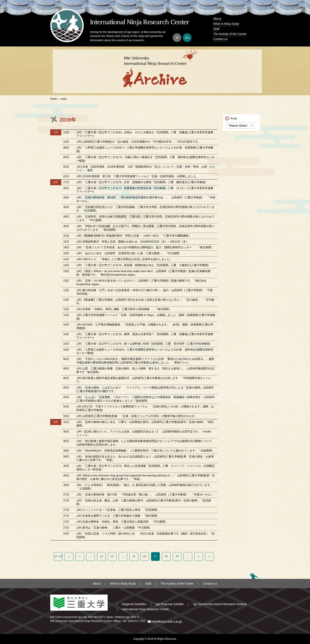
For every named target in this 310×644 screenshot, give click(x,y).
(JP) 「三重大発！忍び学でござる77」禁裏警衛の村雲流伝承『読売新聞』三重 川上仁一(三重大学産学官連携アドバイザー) (145, 190)
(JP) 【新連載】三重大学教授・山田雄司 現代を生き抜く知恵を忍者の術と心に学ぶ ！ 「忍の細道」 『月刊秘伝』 (145, 302)
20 (112, 556)
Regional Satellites (134, 604)
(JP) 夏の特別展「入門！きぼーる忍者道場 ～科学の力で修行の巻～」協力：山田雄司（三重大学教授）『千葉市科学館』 (145, 292)
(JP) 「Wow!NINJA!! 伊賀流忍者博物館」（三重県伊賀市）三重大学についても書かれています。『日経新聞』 (146, 451)
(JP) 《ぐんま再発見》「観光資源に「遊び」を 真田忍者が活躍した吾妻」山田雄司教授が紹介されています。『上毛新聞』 (145, 487)
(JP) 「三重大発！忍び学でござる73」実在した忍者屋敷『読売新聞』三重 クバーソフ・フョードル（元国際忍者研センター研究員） (146, 468)
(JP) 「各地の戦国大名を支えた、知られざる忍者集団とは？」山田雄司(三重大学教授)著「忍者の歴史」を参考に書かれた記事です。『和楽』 (145, 458)
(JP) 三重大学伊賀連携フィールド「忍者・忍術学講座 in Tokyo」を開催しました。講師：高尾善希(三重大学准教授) (146, 317)
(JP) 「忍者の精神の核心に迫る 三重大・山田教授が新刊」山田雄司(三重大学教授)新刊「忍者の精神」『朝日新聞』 (145, 424)
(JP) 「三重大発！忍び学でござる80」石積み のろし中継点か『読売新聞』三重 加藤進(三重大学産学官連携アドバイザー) (145, 134)
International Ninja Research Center (145, 609)
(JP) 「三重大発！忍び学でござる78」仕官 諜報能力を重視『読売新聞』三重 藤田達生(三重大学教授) (141, 182)
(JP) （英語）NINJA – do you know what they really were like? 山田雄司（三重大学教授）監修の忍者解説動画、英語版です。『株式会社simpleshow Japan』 (144, 273)
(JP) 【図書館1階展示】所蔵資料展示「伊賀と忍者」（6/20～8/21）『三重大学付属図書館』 (134, 236)
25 (134, 556)
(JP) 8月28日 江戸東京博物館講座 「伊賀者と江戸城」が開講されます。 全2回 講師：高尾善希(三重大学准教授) (145, 326)
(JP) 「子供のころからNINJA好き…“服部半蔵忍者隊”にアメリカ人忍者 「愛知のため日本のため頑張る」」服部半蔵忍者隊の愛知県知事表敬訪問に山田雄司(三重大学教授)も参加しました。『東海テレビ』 (145, 361)
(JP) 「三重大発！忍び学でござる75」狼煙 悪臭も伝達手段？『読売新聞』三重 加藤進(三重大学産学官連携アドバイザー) (145, 336)
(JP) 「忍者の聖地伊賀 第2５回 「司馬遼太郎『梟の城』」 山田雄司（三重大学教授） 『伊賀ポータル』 (145, 495)
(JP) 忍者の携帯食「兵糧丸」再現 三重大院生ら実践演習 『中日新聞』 (122, 522)
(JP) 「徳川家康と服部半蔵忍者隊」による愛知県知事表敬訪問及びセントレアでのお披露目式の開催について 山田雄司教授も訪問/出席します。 (145, 443)
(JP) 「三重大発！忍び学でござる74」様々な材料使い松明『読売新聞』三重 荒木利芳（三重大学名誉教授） (145, 344)
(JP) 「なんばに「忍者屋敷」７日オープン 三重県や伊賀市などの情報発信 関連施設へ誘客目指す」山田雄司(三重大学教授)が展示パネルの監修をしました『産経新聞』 (145, 399)
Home (54, 99)
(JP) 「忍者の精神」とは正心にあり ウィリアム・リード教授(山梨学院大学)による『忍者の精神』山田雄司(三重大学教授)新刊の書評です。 (145, 389)
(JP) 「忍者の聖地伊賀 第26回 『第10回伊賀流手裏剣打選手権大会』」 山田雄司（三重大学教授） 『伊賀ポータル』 (146, 199)
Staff (216, 29)
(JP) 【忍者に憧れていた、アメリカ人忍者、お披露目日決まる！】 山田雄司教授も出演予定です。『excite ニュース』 (145, 433)
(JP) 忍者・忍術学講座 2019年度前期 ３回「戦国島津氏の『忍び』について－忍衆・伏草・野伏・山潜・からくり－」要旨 (146, 168)
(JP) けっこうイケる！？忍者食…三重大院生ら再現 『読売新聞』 (118, 510)
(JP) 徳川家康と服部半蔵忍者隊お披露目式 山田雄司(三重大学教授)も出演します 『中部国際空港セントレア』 (144, 380)
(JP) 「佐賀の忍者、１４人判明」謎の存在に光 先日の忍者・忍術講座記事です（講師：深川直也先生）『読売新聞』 (145, 535)
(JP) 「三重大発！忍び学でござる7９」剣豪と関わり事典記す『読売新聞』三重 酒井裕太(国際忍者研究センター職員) (145, 159)
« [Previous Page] (80, 556)
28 (166, 556)
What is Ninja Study (226, 24)
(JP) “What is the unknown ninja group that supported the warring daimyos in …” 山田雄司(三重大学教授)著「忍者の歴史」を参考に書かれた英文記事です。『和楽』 (146, 477)
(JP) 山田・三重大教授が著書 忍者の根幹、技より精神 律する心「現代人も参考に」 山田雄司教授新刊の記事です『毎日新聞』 (145, 370)
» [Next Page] (199, 556)
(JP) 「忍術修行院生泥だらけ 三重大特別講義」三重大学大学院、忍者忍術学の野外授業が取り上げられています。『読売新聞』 (145, 209)
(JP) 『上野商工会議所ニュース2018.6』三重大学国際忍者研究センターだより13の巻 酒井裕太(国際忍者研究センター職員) (145, 351)
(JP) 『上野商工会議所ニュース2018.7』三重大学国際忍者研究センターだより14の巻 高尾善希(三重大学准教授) (145, 149)
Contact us (220, 39)
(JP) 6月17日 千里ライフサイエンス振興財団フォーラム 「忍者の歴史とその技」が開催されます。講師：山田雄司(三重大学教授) (145, 408)
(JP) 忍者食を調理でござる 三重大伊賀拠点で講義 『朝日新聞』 (118, 516)
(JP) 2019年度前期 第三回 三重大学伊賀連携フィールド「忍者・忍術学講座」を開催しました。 (138, 176)
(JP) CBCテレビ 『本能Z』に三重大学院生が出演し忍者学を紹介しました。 (125, 259)
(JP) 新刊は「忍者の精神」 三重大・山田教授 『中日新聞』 (114, 528)
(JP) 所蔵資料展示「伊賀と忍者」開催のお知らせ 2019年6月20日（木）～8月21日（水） (133, 242)
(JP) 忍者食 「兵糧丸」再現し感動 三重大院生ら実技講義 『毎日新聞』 (124, 309)
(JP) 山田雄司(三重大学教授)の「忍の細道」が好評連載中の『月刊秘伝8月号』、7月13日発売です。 (139, 142)
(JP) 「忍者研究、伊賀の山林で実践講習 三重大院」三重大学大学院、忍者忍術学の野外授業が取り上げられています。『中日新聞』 (145, 218)
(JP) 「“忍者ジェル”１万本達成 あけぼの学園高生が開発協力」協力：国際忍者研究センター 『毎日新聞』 (145, 247)
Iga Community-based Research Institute (220, 604)
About (217, 19)
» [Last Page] (209, 556)
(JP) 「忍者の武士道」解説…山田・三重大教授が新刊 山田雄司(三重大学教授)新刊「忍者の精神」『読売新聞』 (144, 502)
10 (101, 556)
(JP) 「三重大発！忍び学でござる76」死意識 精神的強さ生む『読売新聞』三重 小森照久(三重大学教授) (143, 265)
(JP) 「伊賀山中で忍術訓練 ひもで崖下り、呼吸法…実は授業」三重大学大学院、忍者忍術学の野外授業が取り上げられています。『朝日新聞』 (145, 228)
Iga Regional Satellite (170, 604)
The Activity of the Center (230, 34)
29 (177, 556)
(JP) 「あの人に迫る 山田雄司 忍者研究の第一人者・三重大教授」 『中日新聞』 (129, 253)
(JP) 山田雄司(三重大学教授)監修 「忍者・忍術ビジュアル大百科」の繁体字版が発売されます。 (137, 416)
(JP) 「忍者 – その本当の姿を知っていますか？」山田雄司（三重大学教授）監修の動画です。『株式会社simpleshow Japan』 (142, 282)
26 (145, 556)
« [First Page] (69, 556)
